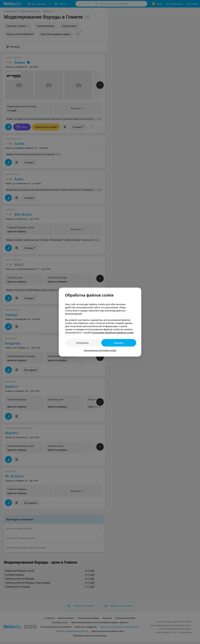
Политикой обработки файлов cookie (113, 332)
